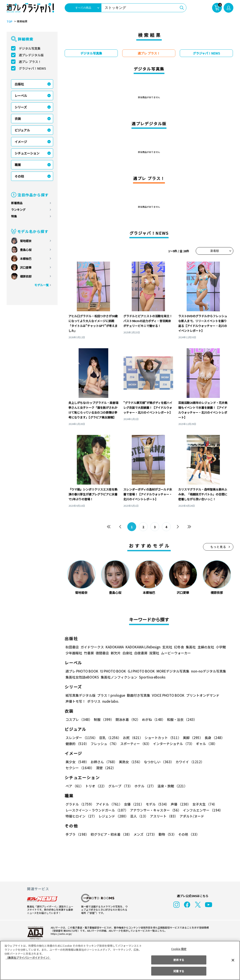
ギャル (207, 744)
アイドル (109, 805)
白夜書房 (141, 653)
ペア (75, 786)
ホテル (145, 786)
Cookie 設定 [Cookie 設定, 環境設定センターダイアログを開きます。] (179, 949)
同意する (179, 971)
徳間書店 (102, 653)
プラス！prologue (110, 696)
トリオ (96, 786)
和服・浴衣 (181, 720)
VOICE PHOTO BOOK (167, 696)
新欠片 (116, 653)
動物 (167, 835)
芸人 (139, 817)
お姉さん (104, 762)
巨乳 (110, 738)
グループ (121, 786)
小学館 (222, 647)
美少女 (77, 762)
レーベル (21, 96)
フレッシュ (104, 744)
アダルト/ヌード (191, 817)
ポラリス (94, 702)
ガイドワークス (92, 647)
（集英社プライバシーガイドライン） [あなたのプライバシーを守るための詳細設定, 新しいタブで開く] (28, 958)
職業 (18, 165)
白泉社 (127, 653)
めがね (153, 720)
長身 (213, 738)
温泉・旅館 (172, 786)
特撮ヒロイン (81, 817)
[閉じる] (233, 960)
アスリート (164, 817)
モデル (157, 805)
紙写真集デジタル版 (80, 696)
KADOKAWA (115, 647)
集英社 (192, 647)
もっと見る (218, 547)
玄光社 (168, 647)
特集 (14, 216)
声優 (180, 805)
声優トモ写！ (75, 702)
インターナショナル (174, 744)
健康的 (77, 744)
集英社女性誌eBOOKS (82, 678)
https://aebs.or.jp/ (60, 934)
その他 (19, 176)
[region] (120, 960)
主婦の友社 (207, 647)
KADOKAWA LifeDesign (144, 647)
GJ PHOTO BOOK (143, 672)
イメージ (21, 142)
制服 (104, 720)
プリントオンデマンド (202, 696)
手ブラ (77, 835)
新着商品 (17, 203)
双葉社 (154, 653)
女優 (134, 805)
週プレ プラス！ (30, 62)
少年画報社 (74, 653)
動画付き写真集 (137, 696)
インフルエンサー (203, 811)
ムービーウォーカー (176, 653)
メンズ (145, 835)
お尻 (132, 738)
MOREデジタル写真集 (175, 672)
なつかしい (158, 762)
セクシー (80, 768)
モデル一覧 (42, 285)
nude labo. (110, 702)
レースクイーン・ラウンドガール (97, 811)
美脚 (192, 738)
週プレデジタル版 (31, 55)
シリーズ (21, 107)
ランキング (18, 210)
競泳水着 (127, 720)
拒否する (179, 960)
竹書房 (89, 653)
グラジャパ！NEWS (33, 68)
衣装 (18, 119)
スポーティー (136, 744)
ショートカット (162, 738)
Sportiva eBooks (151, 678)
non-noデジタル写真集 (210, 672)
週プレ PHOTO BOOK (82, 672)
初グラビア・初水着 (111, 835)
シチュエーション (27, 153)
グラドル (80, 805)
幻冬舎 (180, 647)
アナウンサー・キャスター (156, 811)
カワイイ (189, 762)
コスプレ (79, 720)
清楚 (105, 768)
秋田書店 (72, 647)
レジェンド (113, 817)
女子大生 (204, 805)
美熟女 (130, 762)
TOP (9, 22)
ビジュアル (22, 130)
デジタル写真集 (30, 49)
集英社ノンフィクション (119, 678)
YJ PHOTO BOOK (114, 672)
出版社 (19, 84)
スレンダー (81, 738)
